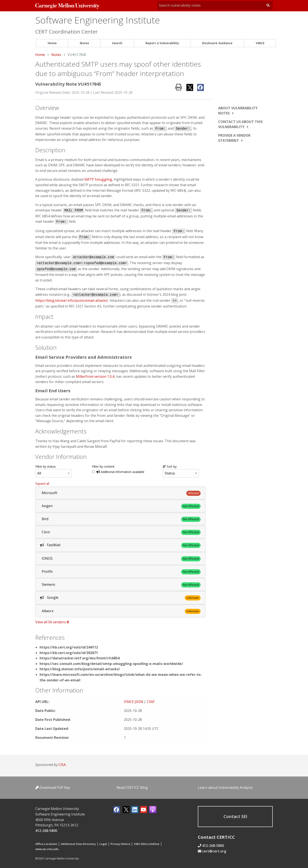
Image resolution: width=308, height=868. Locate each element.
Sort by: (170, 466)
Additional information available (120, 472)
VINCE (260, 43)
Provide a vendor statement (234, 138)
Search (117, 43)
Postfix (47, 571)
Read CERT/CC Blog (132, 787)
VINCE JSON (133, 702)
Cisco (46, 532)
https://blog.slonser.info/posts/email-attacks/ (72, 300)
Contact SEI (235, 816)
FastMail (54, 545)
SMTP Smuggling (98, 179)
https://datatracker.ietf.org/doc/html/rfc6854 (80, 658)
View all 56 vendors (52, 622)
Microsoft (50, 493)
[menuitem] (52, 43)
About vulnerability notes (238, 111)
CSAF (151, 702)
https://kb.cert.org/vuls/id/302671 (69, 653)
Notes (84, 43)
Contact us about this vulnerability (240, 124)
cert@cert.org (214, 851)
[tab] (120, 493)
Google (53, 597)
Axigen (47, 506)
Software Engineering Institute (98, 20)
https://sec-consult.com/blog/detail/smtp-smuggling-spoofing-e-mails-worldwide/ (111, 664)
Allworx (48, 611)
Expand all (42, 484)
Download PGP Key (53, 787)
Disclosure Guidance (217, 43)
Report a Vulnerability (162, 43)
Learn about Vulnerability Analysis (225, 787)
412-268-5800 (46, 831)
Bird (45, 519)
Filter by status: (46, 466)
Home (52, 43)
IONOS (47, 558)
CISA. (62, 765)
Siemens (48, 584)
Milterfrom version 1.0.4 (95, 376)
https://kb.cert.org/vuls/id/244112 (69, 647)
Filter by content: (104, 466)
